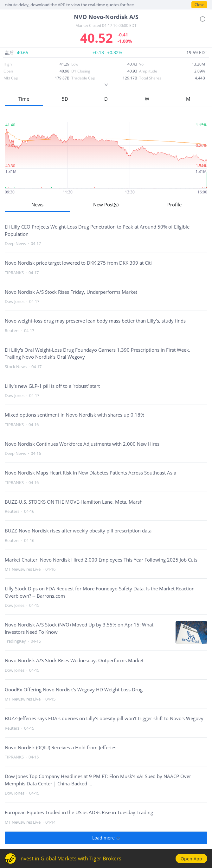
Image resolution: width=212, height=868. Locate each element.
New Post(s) (106, 204)
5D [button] (65, 99)
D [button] (106, 99)
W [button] (147, 99)
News (37, 204)
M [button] (188, 99)
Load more (106, 838)
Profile (174, 204)
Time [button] (24, 99)
